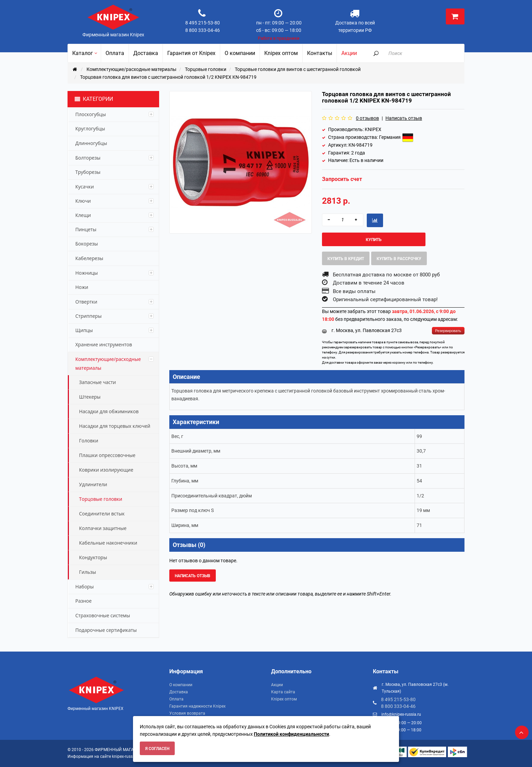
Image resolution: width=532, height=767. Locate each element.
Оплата (176, 699)
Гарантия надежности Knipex (197, 706)
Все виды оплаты (354, 291)
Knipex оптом (284, 699)
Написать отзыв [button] (193, 576)
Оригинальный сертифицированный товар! (385, 299)
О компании (181, 685)
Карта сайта (283, 692)
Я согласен (157, 749)
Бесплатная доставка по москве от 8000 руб (386, 275)
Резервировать (448, 331)
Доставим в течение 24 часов (369, 283)
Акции (277, 685)
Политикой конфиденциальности (291, 734)
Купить (374, 240)
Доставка (179, 692)
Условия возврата (187, 713)
